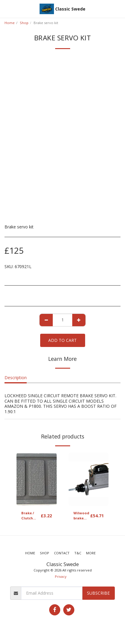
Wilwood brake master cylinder (81, 516)
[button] (7, 9)
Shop (24, 23)
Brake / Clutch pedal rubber (28, 516)
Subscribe (98, 593)
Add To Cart (63, 340)
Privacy (61, 576)
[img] (37, 479)
